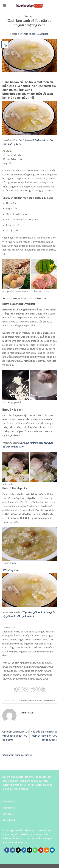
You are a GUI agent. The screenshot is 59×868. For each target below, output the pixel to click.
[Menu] (4, 5)
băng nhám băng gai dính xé (17, 755)
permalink (51, 701)
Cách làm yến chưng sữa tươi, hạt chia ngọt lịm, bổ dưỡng (15, 735)
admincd (44, 34)
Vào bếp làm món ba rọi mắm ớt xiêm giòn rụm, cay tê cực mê (44, 735)
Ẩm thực (29, 16)
